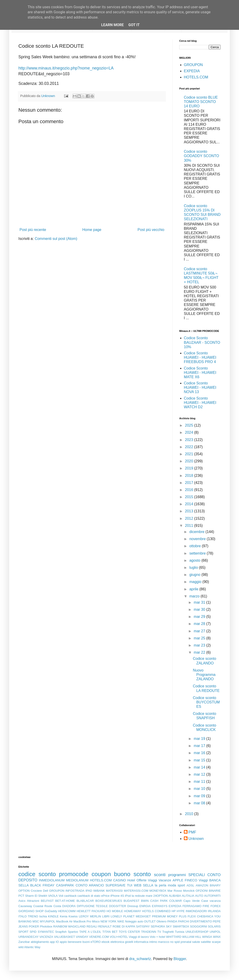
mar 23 (200, 645)
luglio (194, 568)
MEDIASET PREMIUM (151, 916)
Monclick (189, 891)
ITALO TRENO (28, 916)
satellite (206, 942)
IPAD (89, 891)
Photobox (46, 926)
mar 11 (200, 782)
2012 (190, 518)
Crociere (36, 891)
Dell (46, 891)
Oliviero (161, 921)
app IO (54, 942)
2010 (190, 814)
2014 (190, 504)
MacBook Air (64, 921)
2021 (190, 454)
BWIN (145, 901)
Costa (57, 906)
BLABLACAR (85, 901)
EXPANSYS (160, 906)
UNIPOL (215, 932)
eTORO (96, 942)
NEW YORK (108, 921)
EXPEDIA (192, 71)
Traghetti (168, 932)
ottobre (196, 546)
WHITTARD (174, 937)
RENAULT (105, 926)
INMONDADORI (196, 911)
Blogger (180, 959)
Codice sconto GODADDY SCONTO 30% (201, 156)
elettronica (117, 942)
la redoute (138, 896)
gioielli (129, 942)
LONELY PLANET (123, 916)
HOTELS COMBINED (156, 911)
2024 (190, 432)
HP (174, 911)
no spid (175, 942)
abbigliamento (40, 942)
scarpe (216, 942)
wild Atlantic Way (29, 947)
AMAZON (202, 885)
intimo (153, 942)
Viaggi (203, 880)
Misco (96, 921)
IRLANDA (214, 911)
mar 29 (200, 617)
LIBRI (106, 916)
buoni (86, 942)
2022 (190, 447)
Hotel (131, 880)
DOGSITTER (118, 906)
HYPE (181, 911)
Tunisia (180, 932)
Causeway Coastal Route (35, 906)
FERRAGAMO (192, 906)
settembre (198, 553)
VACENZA (46, 937)
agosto (195, 560)
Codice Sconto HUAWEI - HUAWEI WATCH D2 (200, 403)
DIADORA (69, 906)
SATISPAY (143, 926)
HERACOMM (67, 911)
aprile (194, 589)
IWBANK (99, 891)
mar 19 (200, 739)
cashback (70, 896)
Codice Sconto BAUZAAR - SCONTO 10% (202, 342)
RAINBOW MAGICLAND (70, 926)
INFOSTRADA (75, 891)
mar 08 (200, 803)
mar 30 (200, 609)
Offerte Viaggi (147, 880)
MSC (36, 921)
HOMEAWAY (133, 911)
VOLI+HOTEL (119, 937)
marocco (164, 942)
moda (172, 885)
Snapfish (61, 932)
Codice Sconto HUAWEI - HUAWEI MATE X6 (200, 373)
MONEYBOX (158, 891)
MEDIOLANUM (77, 880)
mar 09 (200, 796)
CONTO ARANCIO (90, 885)
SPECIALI (197, 875)
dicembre (197, 532)
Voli (61, 896)
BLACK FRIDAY (43, 885)
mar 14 (200, 767)
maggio (196, 582)
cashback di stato (89, 896)
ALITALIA (188, 896)
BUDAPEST (132, 901)
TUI (130, 885)
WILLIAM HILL (192, 937)
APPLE (178, 880)
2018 (190, 476)
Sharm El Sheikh (36, 896)
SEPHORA (158, 926)
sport (181, 885)
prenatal (186, 942)
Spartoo (73, 932)
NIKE (121, 921)
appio (63, 942)
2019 (190, 468)
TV (159, 932)
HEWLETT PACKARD (91, 911)
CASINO (120, 880)
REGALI (92, 926)
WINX (217, 937)
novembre (198, 539)
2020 (190, 461)
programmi (177, 875)
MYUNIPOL (47, 921)
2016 (190, 490)
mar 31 (200, 602)
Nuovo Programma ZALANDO (204, 675)
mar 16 (200, 753)
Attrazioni (33, 901)
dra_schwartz (140, 959)
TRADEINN (149, 932)
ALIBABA (175, 896)
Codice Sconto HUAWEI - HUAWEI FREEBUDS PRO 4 (200, 357)
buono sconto (132, 874)
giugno (195, 575)
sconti (160, 875)
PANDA (172, 921)
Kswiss (73, 916)
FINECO (191, 880)
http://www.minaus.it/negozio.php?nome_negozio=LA (66, 68)
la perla (161, 885)
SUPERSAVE (115, 885)
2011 (190, 526)
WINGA (207, 937)
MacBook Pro (82, 921)
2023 (190, 440)
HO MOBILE (115, 911)
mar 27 (200, 631)
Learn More (112, 25)
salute (196, 942)
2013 (190, 511)
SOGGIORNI (199, 926)
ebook (106, 942)
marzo (195, 596)
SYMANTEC (46, 932)
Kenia (64, 916)
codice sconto (37, 874)
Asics (22, 901)
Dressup (133, 906)
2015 (190, 497)
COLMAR (176, 901)
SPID (33, 932)
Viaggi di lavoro (139, 937)
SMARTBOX (181, 926)
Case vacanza (211, 901)
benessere (75, 942)
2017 (190, 483)
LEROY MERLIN (90, 916)
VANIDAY (82, 937)
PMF (192, 832)
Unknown (196, 839)
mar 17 (200, 746)
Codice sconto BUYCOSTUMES (206, 702)
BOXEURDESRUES (109, 901)
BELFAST (47, 901)
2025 (190, 425)
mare (149, 896)
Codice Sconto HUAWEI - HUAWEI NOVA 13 (200, 387)
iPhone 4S (117, 896)
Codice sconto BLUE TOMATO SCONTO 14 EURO (201, 102)
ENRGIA (145, 906)
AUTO (199, 896)
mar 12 (200, 774)
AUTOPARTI (212, 896)
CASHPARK (65, 885)
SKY (169, 926)
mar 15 (200, 760)
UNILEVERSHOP (197, 932)
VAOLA (53, 896)
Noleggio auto (134, 921)
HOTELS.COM (196, 77)
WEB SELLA (144, 885)
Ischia (43, 916)
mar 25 (200, 638)
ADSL (190, 885)
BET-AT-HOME (65, 901)
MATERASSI (114, 891)
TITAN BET (110, 932)
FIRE (206, 906)
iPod (128, 896)
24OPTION (161, 896)
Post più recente (33, 230)
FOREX (216, 906)
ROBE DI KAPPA (124, 926)
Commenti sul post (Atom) (56, 239)
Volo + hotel (157, 937)
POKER (34, 926)
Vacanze (165, 880)
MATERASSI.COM (136, 891)
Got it (134, 25)
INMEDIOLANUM (52, 880)
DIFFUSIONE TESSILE (92, 906)
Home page (92, 230)
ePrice (105, 896)
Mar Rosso (175, 891)
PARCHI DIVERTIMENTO (195, 921)
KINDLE (53, 916)
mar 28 (200, 624)
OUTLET (150, 921)
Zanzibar (24, 942)
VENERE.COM (99, 937)
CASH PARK (159, 901)
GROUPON (193, 65)
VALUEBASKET (65, 937)
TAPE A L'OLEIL (90, 932)
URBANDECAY (28, 937)
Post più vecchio (151, 230)
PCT (21, 896)
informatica (141, 942)
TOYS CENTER (129, 932)
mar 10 (200, 789)
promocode (74, 874)
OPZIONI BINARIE (208, 891)
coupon (101, 874)
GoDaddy (51, 911)
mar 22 (200, 652)
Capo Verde (192, 901)
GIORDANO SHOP (31, 911)
